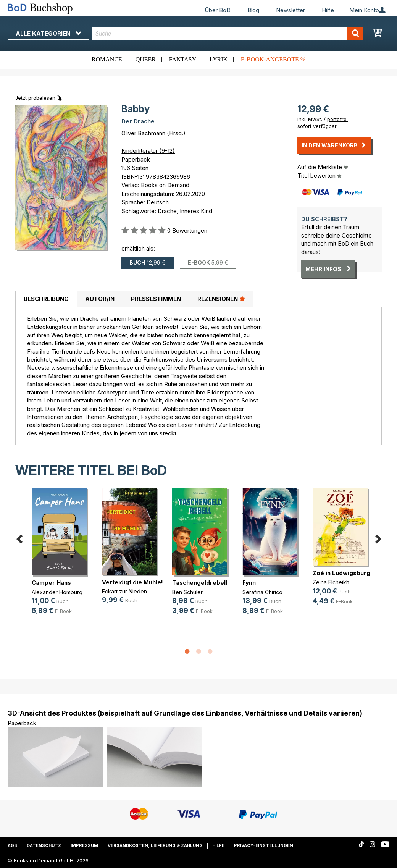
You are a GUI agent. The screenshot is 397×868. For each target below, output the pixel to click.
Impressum (84, 845)
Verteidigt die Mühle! (132, 582)
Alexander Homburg (57, 592)
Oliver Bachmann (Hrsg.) (153, 133)
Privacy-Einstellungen (264, 845)
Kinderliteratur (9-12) (148, 151)
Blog (253, 10)
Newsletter (290, 10)
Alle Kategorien (48, 33)
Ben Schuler (187, 592)
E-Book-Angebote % (273, 59)
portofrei (337, 119)
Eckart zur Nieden (124, 591)
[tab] (46, 299)
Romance (107, 59)
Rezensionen (221, 299)
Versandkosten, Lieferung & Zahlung (155, 845)
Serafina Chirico (262, 592)
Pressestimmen (156, 299)
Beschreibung (46, 299)
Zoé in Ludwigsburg (341, 573)
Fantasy (183, 59)
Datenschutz (44, 845)
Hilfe (328, 10)
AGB (12, 845)
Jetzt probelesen (35, 98)
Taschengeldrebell (200, 583)
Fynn (249, 583)
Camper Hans (51, 583)
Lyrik (219, 59)
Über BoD (218, 10)
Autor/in (100, 299)
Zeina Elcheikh (331, 582)
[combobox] (227, 33)
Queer (146, 59)
